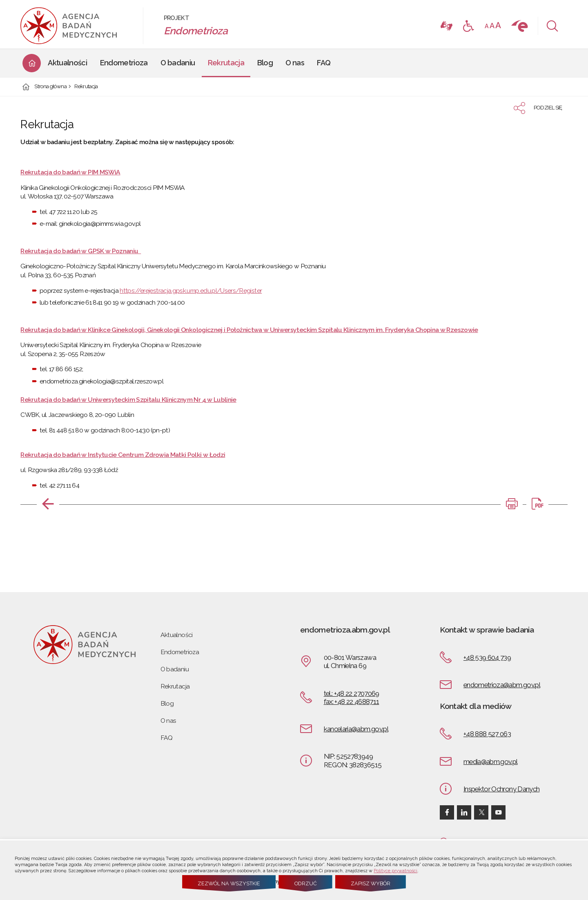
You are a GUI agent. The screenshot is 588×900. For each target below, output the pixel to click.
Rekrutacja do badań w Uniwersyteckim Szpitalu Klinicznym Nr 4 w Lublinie (128, 400)
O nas (168, 721)
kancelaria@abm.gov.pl (356, 729)
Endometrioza (180, 652)
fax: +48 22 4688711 (352, 702)
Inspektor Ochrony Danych (501, 789)
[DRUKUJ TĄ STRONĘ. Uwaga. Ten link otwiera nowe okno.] (512, 504)
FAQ (167, 738)
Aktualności (177, 635)
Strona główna (50, 87)
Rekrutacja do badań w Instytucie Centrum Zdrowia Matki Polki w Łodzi (123, 455)
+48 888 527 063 (487, 734)
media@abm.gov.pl (491, 762)
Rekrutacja (86, 87)
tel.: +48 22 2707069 (352, 693)
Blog (167, 703)
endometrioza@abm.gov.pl (502, 685)
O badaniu (175, 669)
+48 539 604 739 (487, 657)
